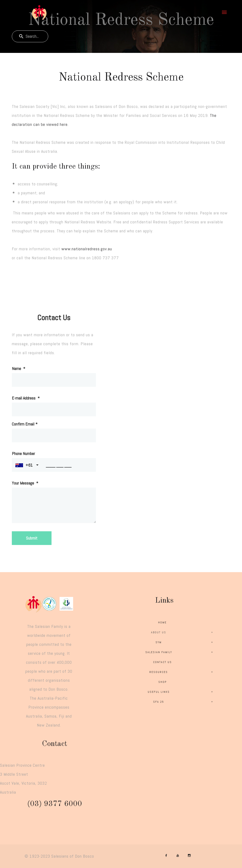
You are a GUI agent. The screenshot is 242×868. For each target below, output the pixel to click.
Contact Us (162, 662)
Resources (182, 672)
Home (162, 622)
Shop (162, 682)
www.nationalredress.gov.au (87, 249)
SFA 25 (184, 702)
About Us (183, 632)
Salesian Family (180, 652)
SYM (185, 642)
